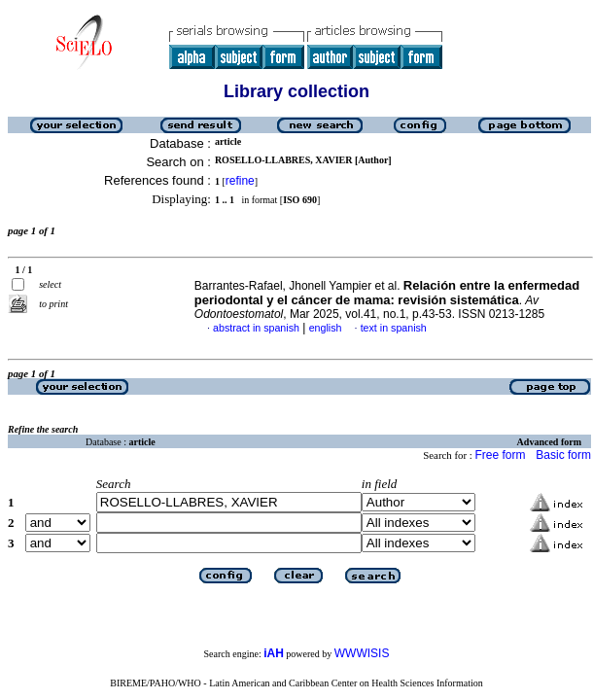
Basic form (563, 455)
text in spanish (394, 328)
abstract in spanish (256, 328)
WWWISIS (362, 653)
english (326, 328)
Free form (500, 455)
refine (240, 181)
